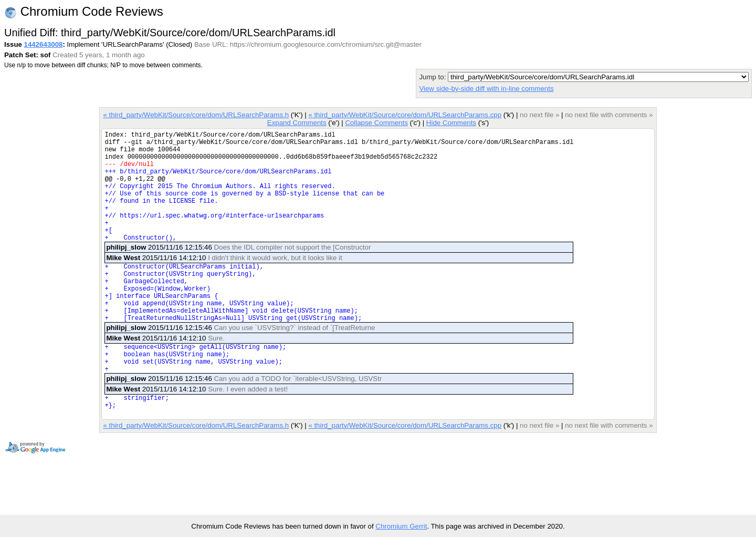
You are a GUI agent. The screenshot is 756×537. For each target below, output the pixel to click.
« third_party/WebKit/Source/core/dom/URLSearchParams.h (196, 115)
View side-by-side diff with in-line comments (486, 89)
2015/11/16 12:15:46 (238, 271)
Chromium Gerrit (401, 526)
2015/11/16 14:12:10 (224, 281)
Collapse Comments (376, 123)
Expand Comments (297, 123)
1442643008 (44, 44)
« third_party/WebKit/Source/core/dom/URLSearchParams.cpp (405, 115)
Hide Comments (451, 123)
